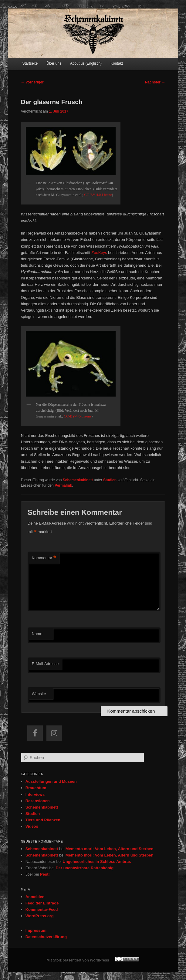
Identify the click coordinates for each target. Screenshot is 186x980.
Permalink (63, 485)
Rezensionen (38, 801)
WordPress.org (40, 916)
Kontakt (117, 63)
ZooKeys (99, 253)
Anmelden (35, 897)
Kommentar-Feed (42, 909)
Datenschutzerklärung (46, 937)
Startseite (30, 63)
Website (39, 694)
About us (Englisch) (86, 63)
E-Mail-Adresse (45, 664)
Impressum (36, 930)
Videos (32, 826)
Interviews (35, 794)
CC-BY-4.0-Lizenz (98, 195)
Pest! (45, 874)
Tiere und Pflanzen (43, 820)
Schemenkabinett (78, 480)
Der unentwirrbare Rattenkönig (85, 868)
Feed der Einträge (42, 903)
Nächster (155, 82)
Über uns (54, 63)
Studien (110, 480)
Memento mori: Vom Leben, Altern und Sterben (110, 849)
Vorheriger (32, 82)
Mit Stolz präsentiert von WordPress (78, 960)
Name (37, 634)
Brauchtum (36, 788)
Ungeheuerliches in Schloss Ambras (97, 862)
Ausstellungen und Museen (51, 781)
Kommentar (44, 558)
